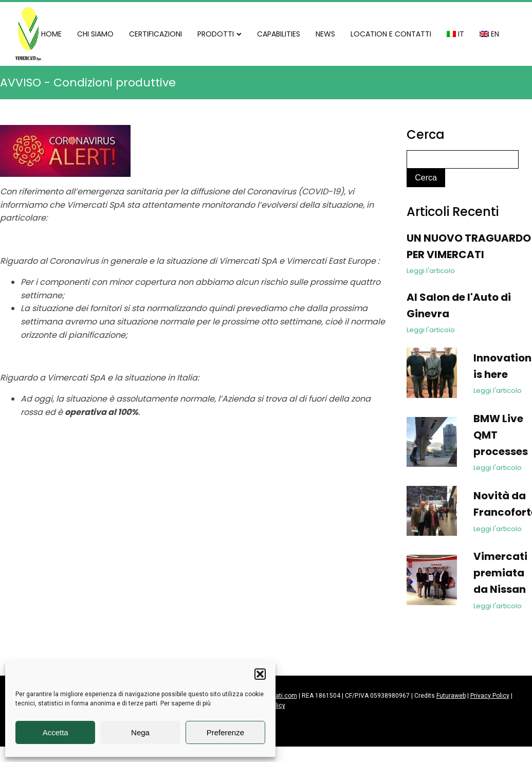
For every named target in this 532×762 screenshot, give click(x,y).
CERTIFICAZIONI (155, 34)
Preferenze (225, 732)
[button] (260, 674)
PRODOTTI (219, 34)
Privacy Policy (490, 696)
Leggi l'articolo (431, 271)
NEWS (325, 34)
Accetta (56, 732)
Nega (140, 732)
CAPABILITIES (279, 34)
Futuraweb (451, 696)
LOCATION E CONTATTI (391, 34)
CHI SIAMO (95, 34)
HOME (51, 34)
